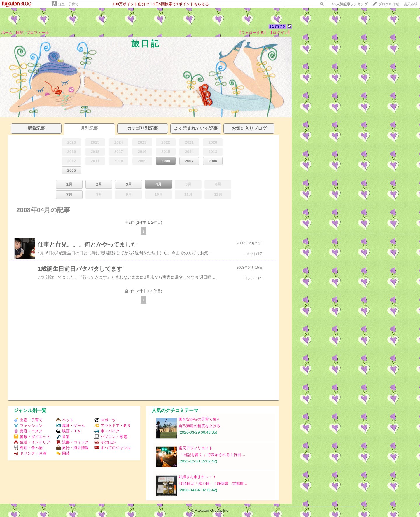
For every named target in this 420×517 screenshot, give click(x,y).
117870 (277, 26)
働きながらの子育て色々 (199, 419)
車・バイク (107, 431)
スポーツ (105, 420)
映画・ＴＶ (69, 431)
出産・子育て (68, 4)
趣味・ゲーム (70, 426)
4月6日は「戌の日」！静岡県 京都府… (213, 484)
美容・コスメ (28, 431)
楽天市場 (411, 4)
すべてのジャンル (113, 448)
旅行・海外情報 (72, 448)
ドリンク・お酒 (30, 453)
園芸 (63, 453)
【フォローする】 (253, 33)
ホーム (7, 33)
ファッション (28, 426)
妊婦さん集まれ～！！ (197, 477)
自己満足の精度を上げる (199, 426)
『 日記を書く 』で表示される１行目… (212, 455)
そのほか (105, 442)
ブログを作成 (389, 4)
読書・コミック (72, 442)
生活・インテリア (32, 442)
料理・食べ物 (28, 448)
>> (350, 4)
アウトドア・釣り (113, 426)
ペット (65, 420)
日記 (20, 33)
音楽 (63, 437)
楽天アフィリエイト (196, 448)
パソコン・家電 (111, 437)
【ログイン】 (280, 33)
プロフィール (38, 33)
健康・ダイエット (32, 437)
